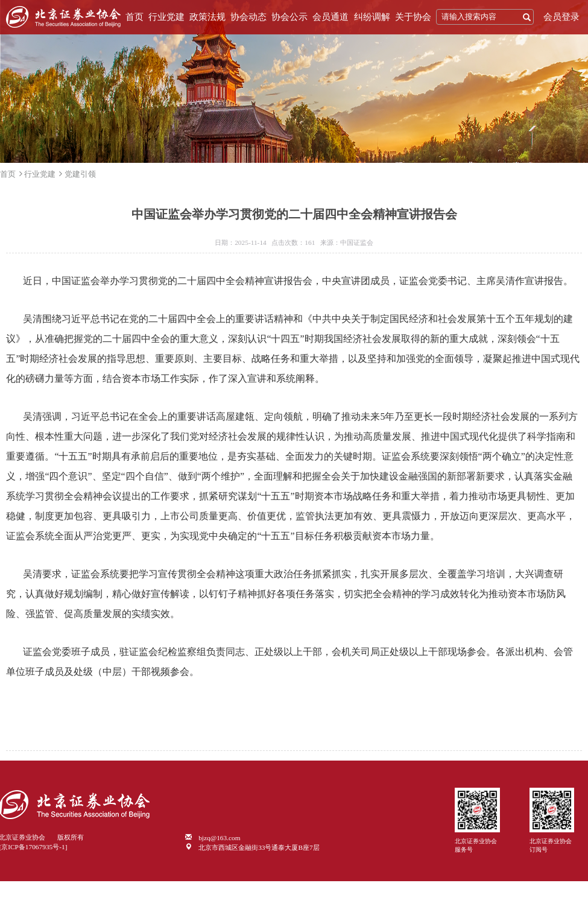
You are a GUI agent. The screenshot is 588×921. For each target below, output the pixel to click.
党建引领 (80, 174)
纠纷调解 (372, 17)
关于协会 (413, 17)
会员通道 (330, 17)
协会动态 (248, 17)
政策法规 (207, 17)
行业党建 (166, 17)
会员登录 (561, 17)
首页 (134, 17)
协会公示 (289, 17)
